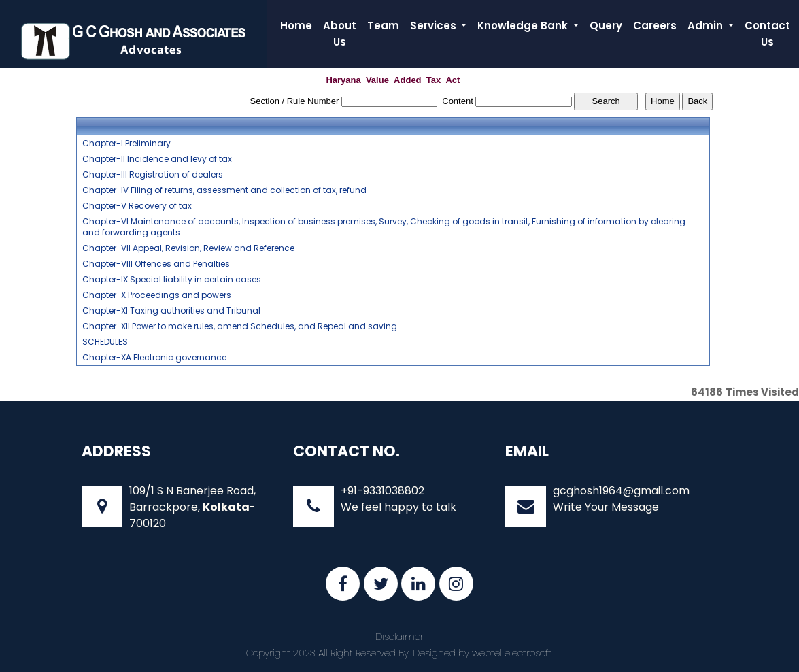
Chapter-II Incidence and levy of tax (157, 159)
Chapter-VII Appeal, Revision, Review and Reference (188, 248)
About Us (340, 34)
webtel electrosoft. (512, 653)
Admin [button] (707, 26)
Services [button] (435, 26)
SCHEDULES (105, 342)
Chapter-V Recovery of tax (137, 206)
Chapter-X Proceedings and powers (157, 295)
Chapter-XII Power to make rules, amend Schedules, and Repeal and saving (240, 326)
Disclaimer (400, 637)
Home (296, 26)
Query (606, 26)
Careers (655, 26)
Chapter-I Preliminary (126, 144)
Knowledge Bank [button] (524, 26)
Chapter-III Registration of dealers (153, 175)
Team (383, 26)
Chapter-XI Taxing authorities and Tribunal (171, 311)
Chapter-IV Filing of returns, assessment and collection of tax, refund (224, 190)
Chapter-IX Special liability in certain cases (172, 280)
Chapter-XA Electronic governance (154, 358)
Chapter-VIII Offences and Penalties (156, 264)
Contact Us (767, 34)
